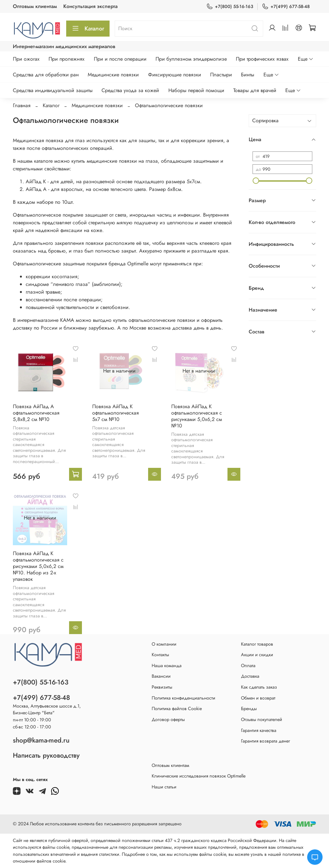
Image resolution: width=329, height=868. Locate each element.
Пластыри (221, 75)
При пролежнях (67, 59)
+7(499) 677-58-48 (286, 7)
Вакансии (161, 676)
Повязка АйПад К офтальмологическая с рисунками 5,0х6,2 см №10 (197, 416)
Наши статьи (164, 787)
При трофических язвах (262, 59)
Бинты (248, 75)
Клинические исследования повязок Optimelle (199, 776)
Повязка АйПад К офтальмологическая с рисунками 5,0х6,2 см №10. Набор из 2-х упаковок (38, 566)
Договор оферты (168, 719)
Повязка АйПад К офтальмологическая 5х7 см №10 (116, 413)
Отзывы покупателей (262, 719)
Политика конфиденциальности (183, 698)
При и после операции (120, 59)
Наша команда (167, 666)
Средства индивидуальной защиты (53, 90)
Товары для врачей (255, 90)
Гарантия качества (259, 730)
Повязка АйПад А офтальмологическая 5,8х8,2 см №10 (36, 413)
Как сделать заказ (259, 687)
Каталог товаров (257, 644)
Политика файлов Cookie (177, 709)
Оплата (248, 666)
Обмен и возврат (258, 698)
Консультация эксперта (90, 6)
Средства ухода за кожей (130, 90)
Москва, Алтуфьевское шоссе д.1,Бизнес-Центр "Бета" (47, 709)
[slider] (256, 181)
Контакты (160, 655)
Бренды (249, 709)
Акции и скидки (257, 655)
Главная (22, 105)
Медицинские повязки (113, 75)
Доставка (250, 676)
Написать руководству (46, 755)
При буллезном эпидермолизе (191, 59)
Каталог (88, 29)
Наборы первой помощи (196, 90)
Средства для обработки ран (46, 75)
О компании (164, 644)
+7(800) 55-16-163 (230, 7)
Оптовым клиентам (35, 6)
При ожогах (26, 59)
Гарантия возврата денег (266, 741)
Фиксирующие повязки (175, 75)
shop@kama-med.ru (41, 740)
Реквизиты (162, 687)
